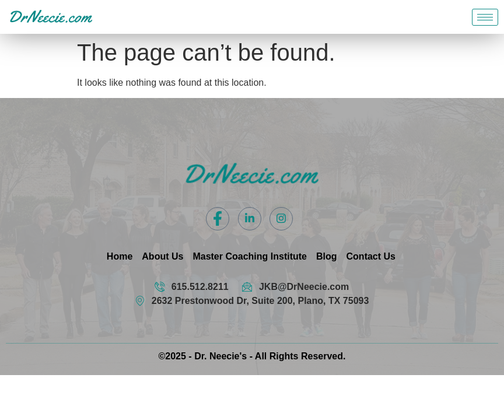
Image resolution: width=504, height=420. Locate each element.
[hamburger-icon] (485, 17)
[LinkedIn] (250, 219)
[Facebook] (218, 219)
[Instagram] (281, 219)
